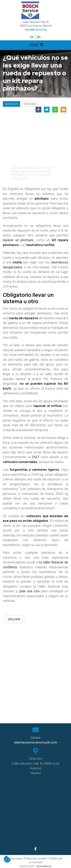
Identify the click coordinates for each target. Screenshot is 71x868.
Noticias (30, 104)
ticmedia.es (44, 866)
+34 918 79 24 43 (36, 30)
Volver (14, 619)
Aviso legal (15, 858)
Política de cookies (36, 858)
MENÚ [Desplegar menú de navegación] (37, 45)
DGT (36, 457)
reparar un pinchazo (18, 240)
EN (39, 37)
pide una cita (28, 591)
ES (32, 37)
